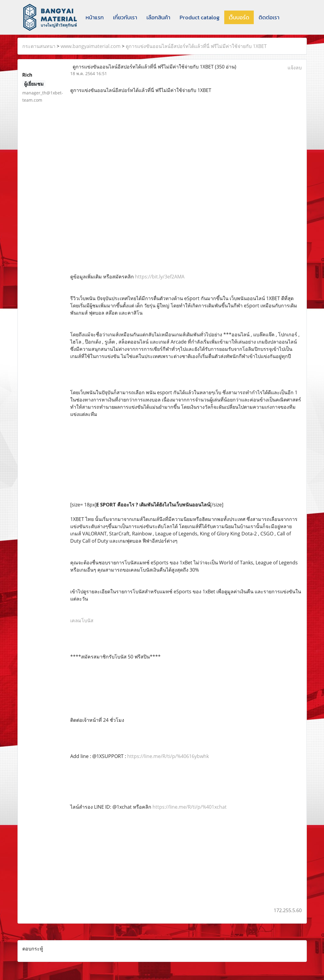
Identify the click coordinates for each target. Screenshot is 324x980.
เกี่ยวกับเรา (125, 17)
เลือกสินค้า (158, 17)
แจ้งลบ (295, 68)
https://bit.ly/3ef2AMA (160, 277)
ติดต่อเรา (269, 17)
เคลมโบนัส (82, 620)
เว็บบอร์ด (239, 17)
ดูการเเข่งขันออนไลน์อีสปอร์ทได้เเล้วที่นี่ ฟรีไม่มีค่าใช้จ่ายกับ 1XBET (196, 46)
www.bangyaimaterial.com (91, 46)
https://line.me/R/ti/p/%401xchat (190, 807)
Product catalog (200, 17)
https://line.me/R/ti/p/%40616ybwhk (168, 756)
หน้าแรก (95, 17)
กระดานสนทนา (39, 46)
